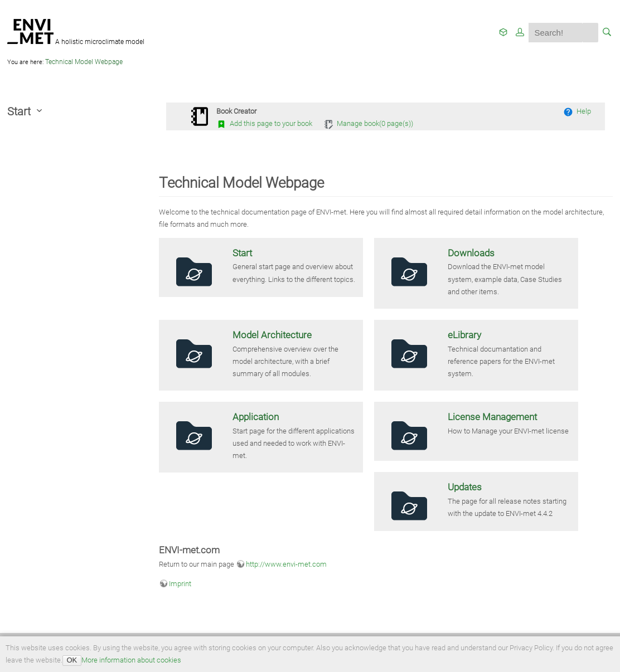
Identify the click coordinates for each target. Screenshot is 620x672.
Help (577, 111)
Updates (465, 487)
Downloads (471, 253)
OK (72, 660)
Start (242, 253)
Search (590, 33)
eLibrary (464, 335)
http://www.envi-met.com (286, 564)
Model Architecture (272, 335)
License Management (492, 417)
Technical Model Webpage (84, 62)
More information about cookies (131, 660)
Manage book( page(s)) (368, 123)
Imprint (180, 584)
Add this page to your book (264, 123)
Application (256, 417)
